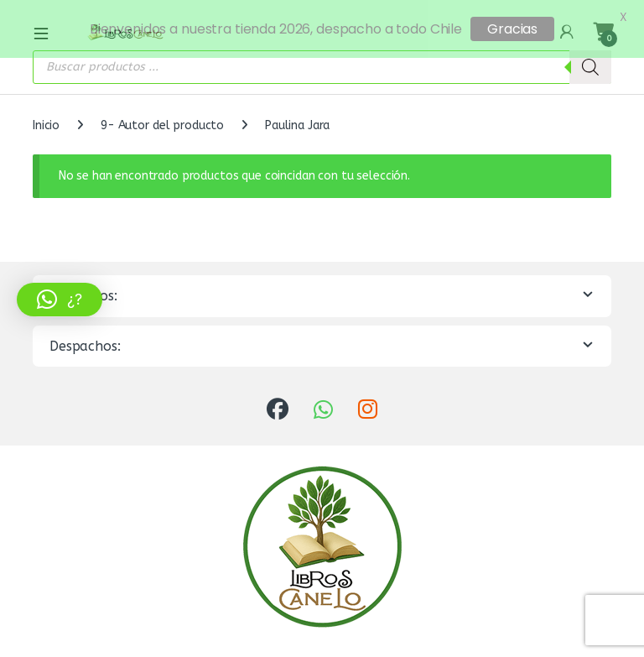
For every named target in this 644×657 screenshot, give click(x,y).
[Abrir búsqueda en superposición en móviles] (322, 60)
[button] (60, 300)
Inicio (46, 119)
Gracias (512, 29)
